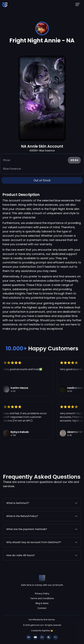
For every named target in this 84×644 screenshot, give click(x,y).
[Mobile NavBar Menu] (78, 4)
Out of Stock (42, 180)
